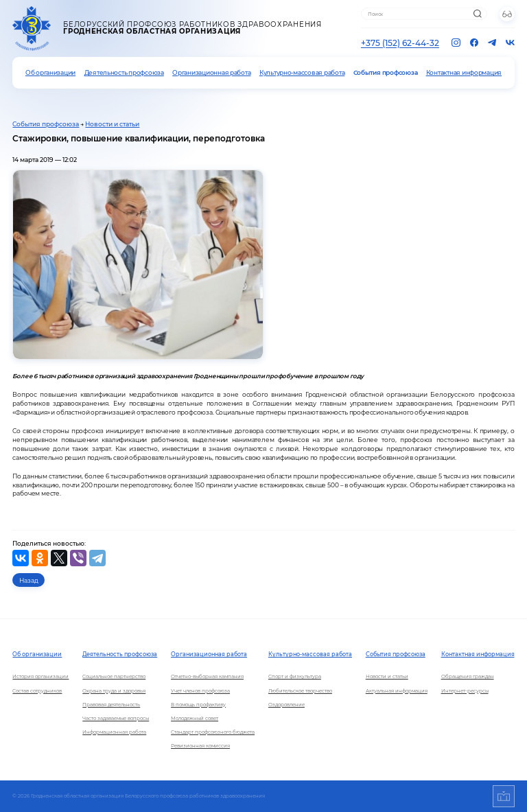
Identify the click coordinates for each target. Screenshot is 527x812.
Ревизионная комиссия (200, 746)
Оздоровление (286, 705)
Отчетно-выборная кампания (207, 676)
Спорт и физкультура (295, 676)
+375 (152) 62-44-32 (400, 43)
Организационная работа (211, 73)
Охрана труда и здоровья (114, 691)
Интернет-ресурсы (465, 691)
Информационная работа (114, 732)
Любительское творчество (300, 691)
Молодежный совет (195, 718)
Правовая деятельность (111, 705)
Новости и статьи (112, 124)
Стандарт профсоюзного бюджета (213, 732)
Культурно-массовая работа (302, 73)
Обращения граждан (468, 676)
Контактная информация (464, 73)
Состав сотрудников (37, 691)
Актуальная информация (397, 691)
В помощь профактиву (198, 705)
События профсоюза (386, 73)
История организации (40, 676)
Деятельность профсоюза (124, 73)
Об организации (50, 73)
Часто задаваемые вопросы (116, 718)
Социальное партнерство (114, 676)
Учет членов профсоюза (200, 691)
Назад (29, 580)
